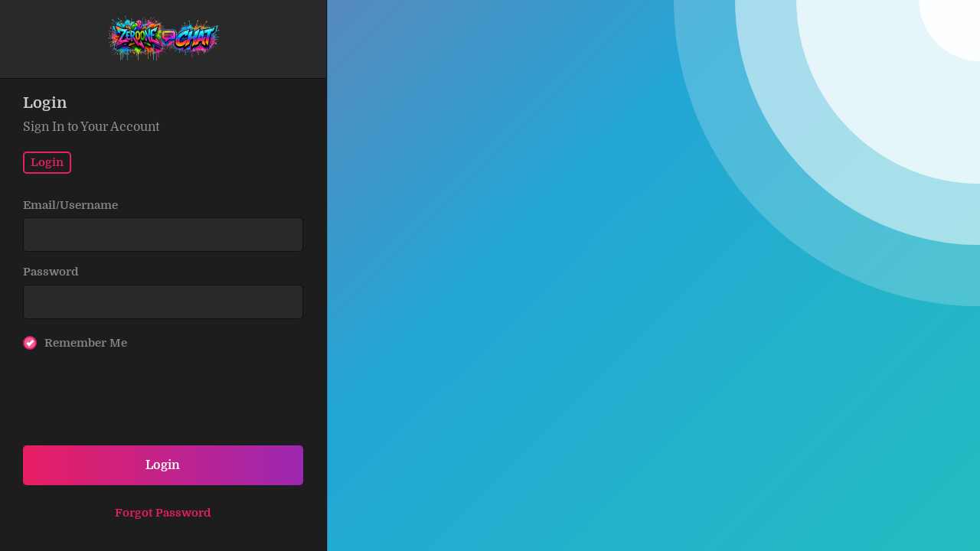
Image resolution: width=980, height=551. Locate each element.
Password (51, 272)
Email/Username (70, 205)
